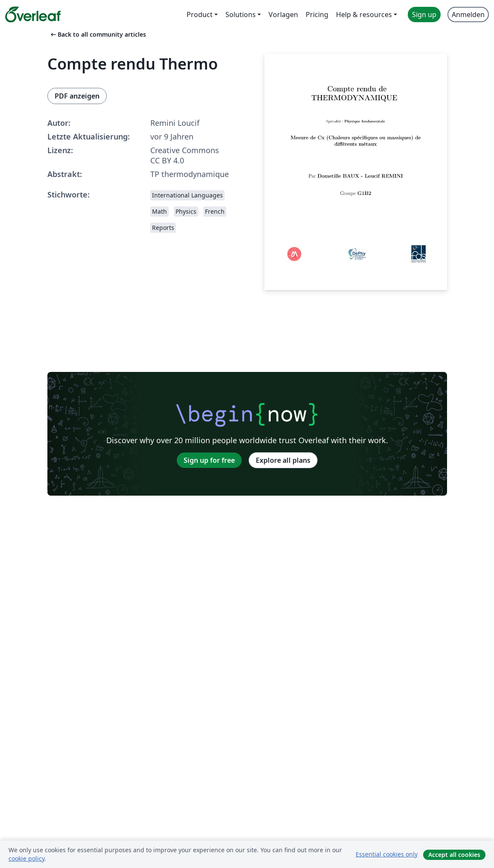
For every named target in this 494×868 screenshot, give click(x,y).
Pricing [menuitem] (317, 15)
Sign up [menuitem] (424, 15)
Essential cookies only (387, 854)
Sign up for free (209, 460)
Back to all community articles (98, 34)
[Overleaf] (33, 15)
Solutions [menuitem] (241, 15)
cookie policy (26, 858)
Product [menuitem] (200, 15)
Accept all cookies (454, 855)
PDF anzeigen (77, 96)
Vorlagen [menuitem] (283, 15)
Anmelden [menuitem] (468, 15)
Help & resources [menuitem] (364, 15)
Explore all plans (283, 460)
